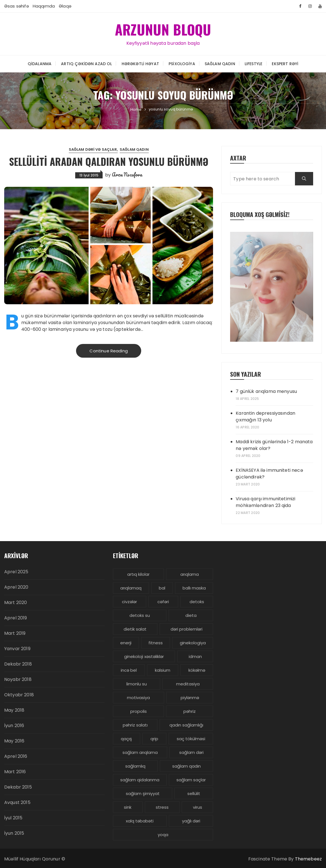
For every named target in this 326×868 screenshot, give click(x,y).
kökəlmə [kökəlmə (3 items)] (197, 670)
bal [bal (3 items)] (162, 588)
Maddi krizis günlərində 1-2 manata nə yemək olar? (274, 445)
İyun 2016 (14, 726)
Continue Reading (108, 351)
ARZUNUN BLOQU (163, 29)
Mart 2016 (15, 772)
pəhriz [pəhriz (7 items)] (190, 711)
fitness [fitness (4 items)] (156, 643)
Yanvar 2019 (17, 649)
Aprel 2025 (16, 572)
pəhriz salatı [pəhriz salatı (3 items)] (135, 725)
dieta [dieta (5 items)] (191, 615)
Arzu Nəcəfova (127, 174)
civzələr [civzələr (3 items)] (129, 602)
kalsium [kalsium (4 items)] (163, 670)
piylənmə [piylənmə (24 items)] (190, 698)
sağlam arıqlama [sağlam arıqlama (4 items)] (140, 752)
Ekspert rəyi (285, 63)
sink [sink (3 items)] (128, 807)
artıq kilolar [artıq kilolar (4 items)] (138, 574)
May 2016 (14, 741)
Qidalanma (40, 63)
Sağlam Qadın (220, 63)
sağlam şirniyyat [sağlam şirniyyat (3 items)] (143, 793)
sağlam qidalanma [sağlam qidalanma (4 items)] (140, 780)
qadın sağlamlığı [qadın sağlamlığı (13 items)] (186, 725)
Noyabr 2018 (18, 679)
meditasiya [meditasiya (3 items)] (188, 684)
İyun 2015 (14, 833)
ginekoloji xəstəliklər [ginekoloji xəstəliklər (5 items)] (144, 656)
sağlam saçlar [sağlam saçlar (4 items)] (191, 780)
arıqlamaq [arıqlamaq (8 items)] (131, 588)
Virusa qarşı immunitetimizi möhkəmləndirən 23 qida (265, 502)
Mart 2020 (16, 602)
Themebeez (308, 859)
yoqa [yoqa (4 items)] (163, 835)
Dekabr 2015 (18, 787)
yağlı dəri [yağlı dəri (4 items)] (191, 821)
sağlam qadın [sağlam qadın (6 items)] (186, 766)
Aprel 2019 (16, 618)
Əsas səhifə (16, 6)
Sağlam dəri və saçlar (93, 149)
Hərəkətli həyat (140, 63)
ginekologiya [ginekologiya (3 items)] (193, 643)
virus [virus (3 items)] (198, 807)
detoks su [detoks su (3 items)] (140, 615)
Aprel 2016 (16, 756)
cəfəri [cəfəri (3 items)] (163, 602)
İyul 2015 (13, 818)
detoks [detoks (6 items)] (197, 602)
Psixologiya (182, 63)
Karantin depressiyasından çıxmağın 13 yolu (265, 417)
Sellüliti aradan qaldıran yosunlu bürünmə (109, 161)
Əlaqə (65, 6)
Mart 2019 (15, 633)
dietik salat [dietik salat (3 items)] (135, 629)
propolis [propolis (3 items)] (139, 711)
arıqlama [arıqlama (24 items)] (190, 574)
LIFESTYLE (253, 63)
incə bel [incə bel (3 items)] (129, 670)
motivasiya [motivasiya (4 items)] (138, 698)
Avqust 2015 (17, 802)
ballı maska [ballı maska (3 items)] (194, 588)
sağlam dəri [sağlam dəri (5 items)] (191, 752)
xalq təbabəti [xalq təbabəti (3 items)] (140, 821)
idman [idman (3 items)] (195, 656)
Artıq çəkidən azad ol (86, 63)
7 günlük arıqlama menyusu (266, 391)
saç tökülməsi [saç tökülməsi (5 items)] (191, 739)
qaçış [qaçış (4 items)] (126, 739)
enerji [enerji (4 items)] (126, 643)
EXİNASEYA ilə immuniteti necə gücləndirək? (269, 474)
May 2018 (14, 710)
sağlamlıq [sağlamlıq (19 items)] (135, 766)
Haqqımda (44, 6)
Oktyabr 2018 (19, 695)
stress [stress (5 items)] (162, 807)
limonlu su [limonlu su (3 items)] (137, 684)
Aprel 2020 (16, 587)
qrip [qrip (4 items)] (154, 739)
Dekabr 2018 (18, 664)
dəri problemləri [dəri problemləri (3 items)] (186, 629)
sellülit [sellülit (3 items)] (194, 793)
